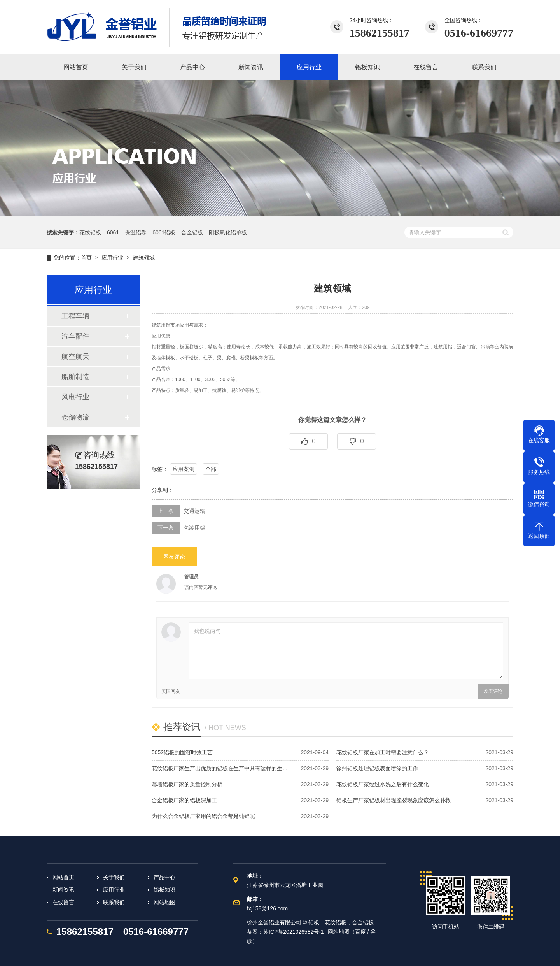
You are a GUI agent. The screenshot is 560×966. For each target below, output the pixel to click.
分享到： (163, 490)
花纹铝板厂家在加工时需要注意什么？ (383, 752)
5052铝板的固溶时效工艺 (182, 752)
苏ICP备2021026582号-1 (294, 932)
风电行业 (75, 397)
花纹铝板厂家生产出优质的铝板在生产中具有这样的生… (220, 768)
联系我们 (114, 902)
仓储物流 (75, 417)
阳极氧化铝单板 (228, 232)
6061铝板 (164, 232)
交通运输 (194, 511)
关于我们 (114, 877)
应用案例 (184, 469)
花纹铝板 (90, 232)
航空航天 (75, 357)
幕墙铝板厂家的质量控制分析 (187, 784)
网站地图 (164, 902)
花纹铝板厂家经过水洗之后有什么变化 (383, 784)
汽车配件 (75, 336)
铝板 (314, 922)
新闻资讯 (63, 890)
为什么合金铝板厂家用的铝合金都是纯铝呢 (203, 816)
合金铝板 (192, 232)
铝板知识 (164, 890)
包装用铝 (194, 528)
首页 (86, 258)
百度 (360, 932)
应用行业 (112, 258)
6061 (113, 232)
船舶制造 (75, 377)
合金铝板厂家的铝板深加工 (184, 800)
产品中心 (164, 877)
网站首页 (63, 877)
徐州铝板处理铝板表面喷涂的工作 (377, 768)
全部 (211, 469)
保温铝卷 (136, 232)
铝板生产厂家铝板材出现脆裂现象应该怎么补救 (394, 800)
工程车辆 (75, 316)
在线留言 (63, 902)
